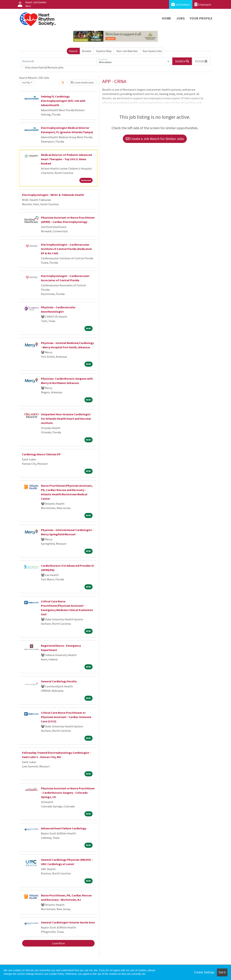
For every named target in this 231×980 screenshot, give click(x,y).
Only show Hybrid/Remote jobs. (44, 67)
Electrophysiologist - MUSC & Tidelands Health (53, 195)
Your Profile (201, 18)
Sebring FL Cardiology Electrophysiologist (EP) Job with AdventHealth (63, 101)
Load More (58, 943)
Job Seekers (181, 4)
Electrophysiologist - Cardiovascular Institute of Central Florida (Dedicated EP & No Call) (66, 249)
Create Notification (82, 83)
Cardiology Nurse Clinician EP (41, 454)
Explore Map (104, 51)
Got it (222, 972)
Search (73, 51)
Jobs (180, 18)
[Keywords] (58, 61)
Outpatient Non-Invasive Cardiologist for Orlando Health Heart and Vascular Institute (66, 419)
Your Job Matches (127, 51)
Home (167, 18)
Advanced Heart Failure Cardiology (64, 828)
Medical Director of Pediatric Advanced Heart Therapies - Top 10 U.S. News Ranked (66, 159)
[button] (201, 61)
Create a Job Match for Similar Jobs (155, 139)
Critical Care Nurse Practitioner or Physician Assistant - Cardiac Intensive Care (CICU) (66, 717)
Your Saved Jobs (152, 51)
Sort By (26, 83)
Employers (203, 4)
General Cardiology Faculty (59, 681)
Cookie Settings (204, 972)
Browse (87, 51)
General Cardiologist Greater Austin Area (68, 922)
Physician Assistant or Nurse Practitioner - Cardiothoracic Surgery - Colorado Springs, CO (68, 793)
